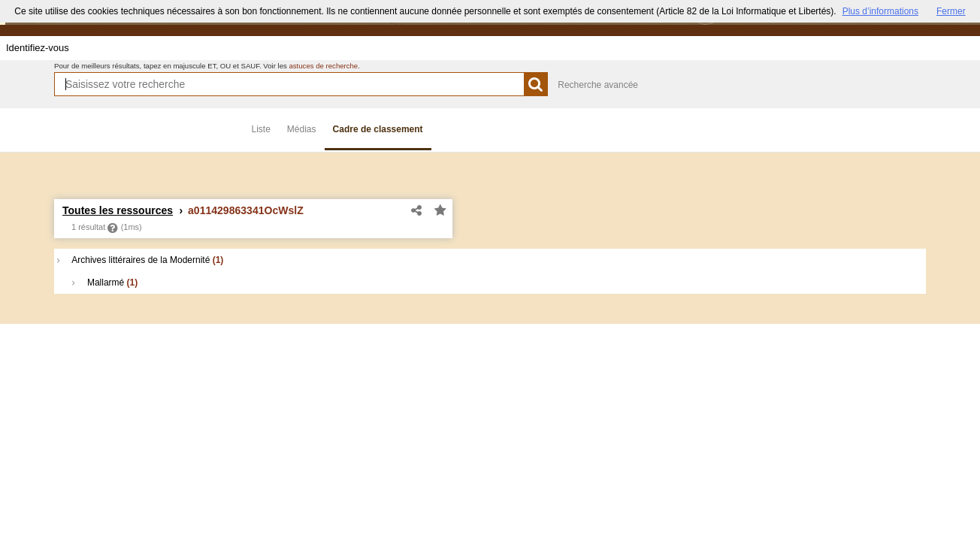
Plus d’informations (880, 11)
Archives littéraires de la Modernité (141, 260)
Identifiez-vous (38, 48)
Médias (302, 129)
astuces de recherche (323, 66)
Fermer (951, 11)
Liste (261, 129)
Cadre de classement (378, 129)
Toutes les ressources (118, 210)
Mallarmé (105, 283)
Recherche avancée (598, 85)
